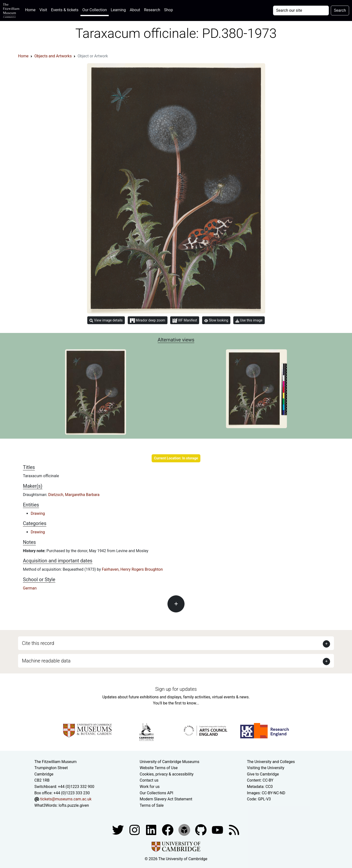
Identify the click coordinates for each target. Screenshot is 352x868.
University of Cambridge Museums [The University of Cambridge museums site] (170, 762)
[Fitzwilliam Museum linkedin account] (168, 830)
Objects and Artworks (53, 56)
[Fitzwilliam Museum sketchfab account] (185, 830)
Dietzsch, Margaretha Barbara (74, 495)
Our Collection (95, 10)
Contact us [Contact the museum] (149, 780)
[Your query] (301, 10)
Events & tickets (65, 10)
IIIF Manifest (185, 321)
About (135, 10)
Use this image (249, 320)
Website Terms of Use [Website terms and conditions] (159, 768)
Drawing (38, 513)
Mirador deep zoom (147, 320)
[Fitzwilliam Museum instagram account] (135, 830)
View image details (106, 320)
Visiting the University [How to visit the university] (266, 768)
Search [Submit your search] (340, 10)
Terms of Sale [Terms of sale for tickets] (152, 805)
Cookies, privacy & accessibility (167, 774)
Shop (168, 10)
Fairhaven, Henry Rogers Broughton (132, 569)
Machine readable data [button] (46, 661)
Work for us (150, 787)
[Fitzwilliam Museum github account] (201, 830)
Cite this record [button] (38, 643)
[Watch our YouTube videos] (218, 830)
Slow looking (216, 320)
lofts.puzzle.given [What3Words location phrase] (74, 805)
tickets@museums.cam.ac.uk (66, 799)
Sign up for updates (176, 689)
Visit (43, 10)
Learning (118, 10)
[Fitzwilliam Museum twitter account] (118, 830)
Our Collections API (156, 793)
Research (152, 10)
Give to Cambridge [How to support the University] (263, 774)
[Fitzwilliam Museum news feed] (234, 830)
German (30, 588)
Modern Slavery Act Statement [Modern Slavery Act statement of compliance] (166, 799)
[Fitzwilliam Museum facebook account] (152, 830)
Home (31, 9)
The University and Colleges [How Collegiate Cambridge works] (271, 762)
